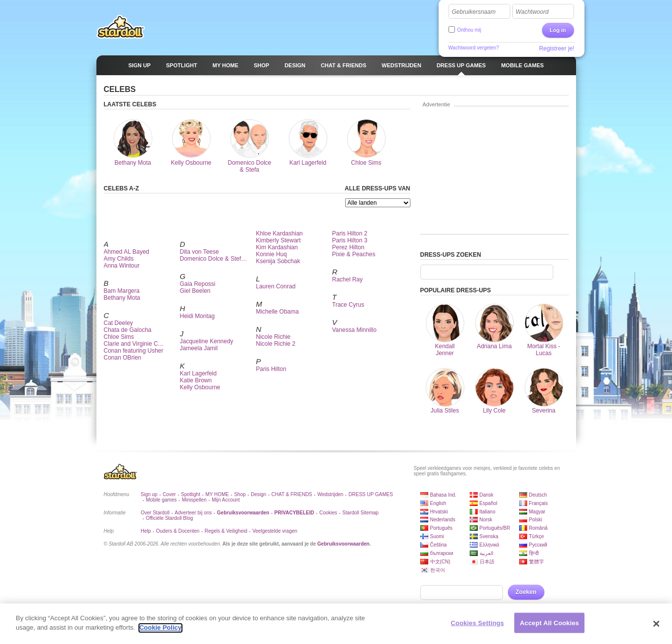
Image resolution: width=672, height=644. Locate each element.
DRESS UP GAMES (371, 494)
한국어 (438, 570)
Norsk (486, 520)
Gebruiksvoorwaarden (344, 544)
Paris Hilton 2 (350, 233)
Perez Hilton (348, 247)
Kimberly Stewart (279, 240)
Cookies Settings (478, 627)
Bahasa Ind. (443, 495)
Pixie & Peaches (354, 254)
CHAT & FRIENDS (292, 494)
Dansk (487, 495)
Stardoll (121, 27)
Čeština (439, 545)
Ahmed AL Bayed (127, 252)
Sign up (149, 494)
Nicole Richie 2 (276, 344)
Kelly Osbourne (200, 387)
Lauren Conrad (276, 286)
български (442, 553)
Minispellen (194, 500)
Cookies (328, 513)
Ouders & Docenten (178, 531)
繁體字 (537, 562)
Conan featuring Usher (134, 351)
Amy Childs (119, 259)
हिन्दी (534, 553)
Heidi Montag (198, 316)
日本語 (487, 562)
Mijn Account (226, 500)
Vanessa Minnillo (355, 330)
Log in (558, 30)
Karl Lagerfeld (199, 373)
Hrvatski (439, 512)
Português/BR (495, 528)
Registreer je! (557, 48)
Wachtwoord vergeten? (474, 48)
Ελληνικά (490, 545)
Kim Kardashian (277, 247)
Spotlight (191, 494)
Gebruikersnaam (474, 12)
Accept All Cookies (549, 627)
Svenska (489, 536)
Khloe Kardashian (280, 233)
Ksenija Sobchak (278, 261)
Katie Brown (196, 380)
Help (146, 531)
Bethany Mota (122, 298)
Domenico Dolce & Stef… (214, 259)
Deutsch (538, 495)
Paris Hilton (271, 369)
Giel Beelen (195, 291)
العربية (487, 553)
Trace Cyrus (348, 305)
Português (442, 528)
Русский (538, 545)
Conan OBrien (123, 358)
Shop (240, 494)
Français (538, 503)
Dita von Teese (200, 252)
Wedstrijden (331, 494)
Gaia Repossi (198, 284)
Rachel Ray (348, 279)
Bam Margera (122, 291)
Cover (169, 494)
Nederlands (443, 520)
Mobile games (161, 500)
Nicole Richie (273, 337)
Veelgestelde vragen (275, 531)
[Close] (657, 628)
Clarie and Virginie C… (134, 344)
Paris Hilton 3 (350, 240)
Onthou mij (469, 30)
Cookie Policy (160, 632)
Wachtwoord (532, 12)
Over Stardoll (155, 513)
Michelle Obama (278, 312)
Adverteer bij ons (193, 513)
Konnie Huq (272, 254)
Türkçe (537, 536)
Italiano (488, 512)
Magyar (537, 512)
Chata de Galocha (128, 330)
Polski (536, 520)
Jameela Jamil (199, 348)
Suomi (437, 536)
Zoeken (526, 592)
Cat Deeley (118, 323)
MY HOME (217, 494)
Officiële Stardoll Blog (169, 518)
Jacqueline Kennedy (207, 341)
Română (538, 528)
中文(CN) (440, 562)
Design (258, 494)
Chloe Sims (119, 337)
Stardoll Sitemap (360, 513)
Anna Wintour (122, 266)
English (438, 503)
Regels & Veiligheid (226, 531)
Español (489, 503)
